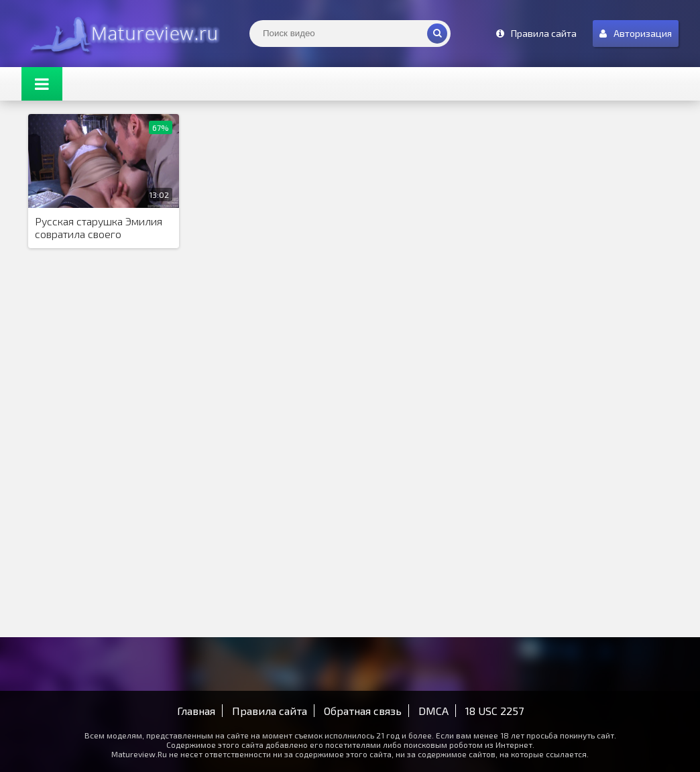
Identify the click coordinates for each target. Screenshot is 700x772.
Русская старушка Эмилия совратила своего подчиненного (99, 228)
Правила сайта (270, 711)
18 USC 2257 (494, 711)
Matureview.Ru (122, 34)
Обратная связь (363, 711)
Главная (196, 711)
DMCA (433, 711)
